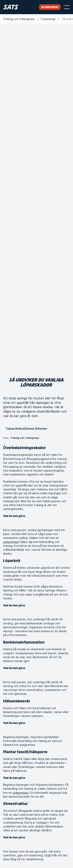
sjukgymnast (11, 542)
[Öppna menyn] (67, 7)
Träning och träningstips (19, 19)
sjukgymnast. (21, 793)
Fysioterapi (48, 19)
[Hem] (11, 7)
